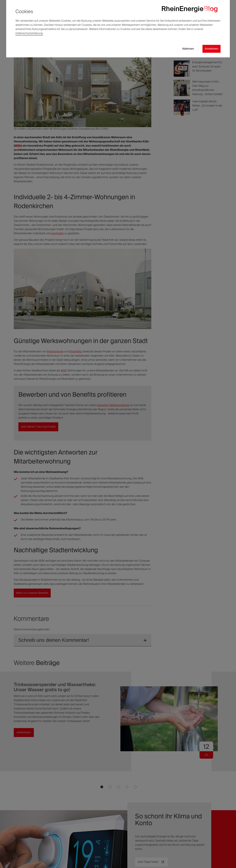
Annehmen (212, 49)
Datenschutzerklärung (29, 33)
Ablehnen (188, 49)
